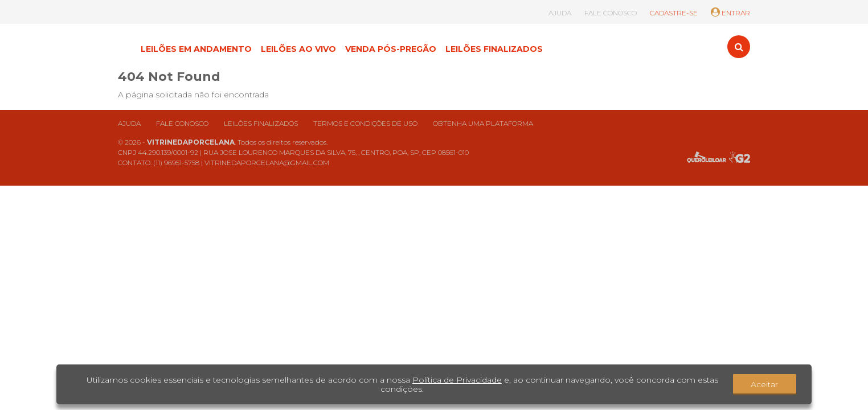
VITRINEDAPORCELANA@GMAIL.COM (267, 163)
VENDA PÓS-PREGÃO (391, 49)
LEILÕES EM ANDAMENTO (196, 49)
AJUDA (560, 13)
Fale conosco (182, 123)
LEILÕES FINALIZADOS (494, 49)
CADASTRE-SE (674, 13)
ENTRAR (730, 13)
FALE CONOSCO (611, 13)
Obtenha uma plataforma (483, 123)
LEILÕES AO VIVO (298, 49)
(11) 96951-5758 (176, 163)
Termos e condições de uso (365, 123)
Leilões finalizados (261, 123)
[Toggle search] (739, 47)
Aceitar (764, 384)
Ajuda (129, 123)
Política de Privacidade (457, 380)
